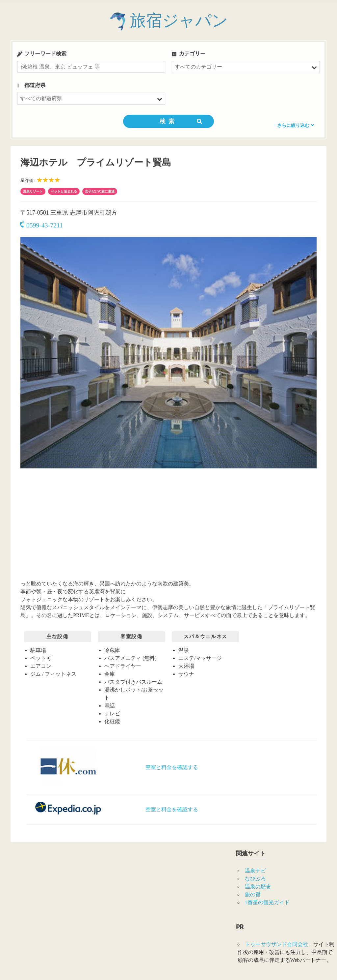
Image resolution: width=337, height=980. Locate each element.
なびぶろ (255, 879)
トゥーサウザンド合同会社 (276, 944)
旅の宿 (253, 894)
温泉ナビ (255, 871)
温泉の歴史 (258, 887)
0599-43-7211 (42, 225)
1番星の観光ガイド (267, 902)
